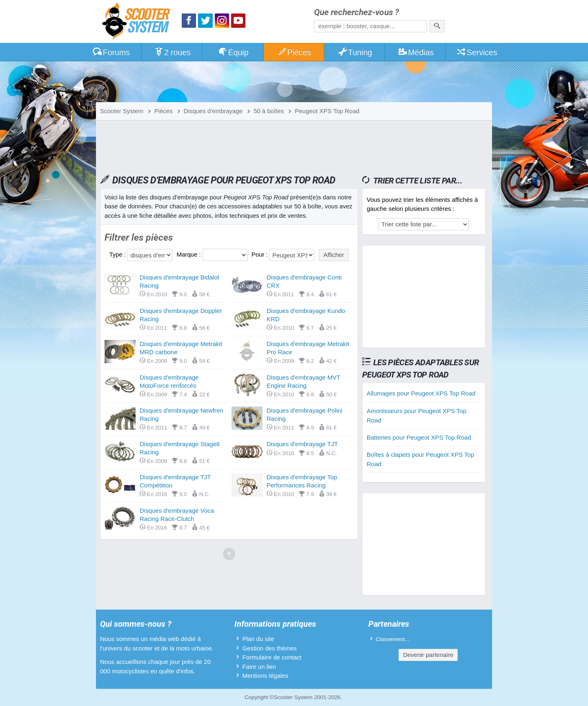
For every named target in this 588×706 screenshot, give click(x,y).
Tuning (355, 52)
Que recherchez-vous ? (356, 12)
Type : (118, 254)
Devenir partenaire (428, 655)
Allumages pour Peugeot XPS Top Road (421, 393)
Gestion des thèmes (269, 648)
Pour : (261, 254)
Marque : (189, 254)
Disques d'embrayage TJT (302, 444)
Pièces (294, 52)
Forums (111, 52)
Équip (233, 52)
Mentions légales (265, 676)
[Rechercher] (437, 26)
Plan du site (258, 639)
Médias (416, 52)
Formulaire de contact (272, 657)
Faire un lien (259, 667)
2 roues (172, 52)
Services (477, 52)
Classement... (393, 639)
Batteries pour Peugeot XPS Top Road (419, 437)
